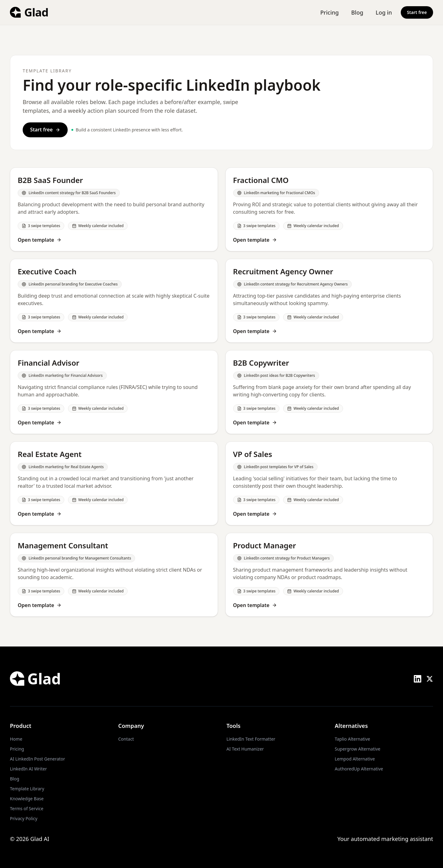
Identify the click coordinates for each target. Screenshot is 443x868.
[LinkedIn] (418, 679)
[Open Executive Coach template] (114, 301)
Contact (126, 739)
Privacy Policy (24, 818)
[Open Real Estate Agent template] (114, 483)
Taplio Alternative (352, 739)
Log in (384, 12)
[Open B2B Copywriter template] (329, 392)
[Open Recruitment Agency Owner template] (329, 301)
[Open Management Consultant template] (114, 575)
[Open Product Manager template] (329, 575)
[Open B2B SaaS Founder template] (114, 209)
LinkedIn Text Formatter (251, 739)
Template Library (27, 789)
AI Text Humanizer (245, 749)
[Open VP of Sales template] (329, 483)
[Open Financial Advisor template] (114, 392)
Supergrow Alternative (357, 749)
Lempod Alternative (355, 759)
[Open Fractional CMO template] (329, 209)
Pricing (330, 12)
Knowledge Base (27, 799)
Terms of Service (27, 809)
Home (16, 739)
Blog (357, 12)
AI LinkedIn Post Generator (38, 759)
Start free (417, 12)
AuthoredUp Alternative (359, 769)
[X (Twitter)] (430, 679)
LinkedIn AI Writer (28, 769)
